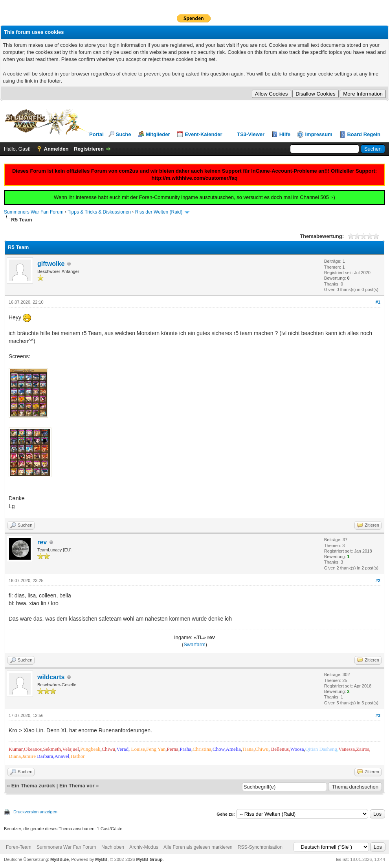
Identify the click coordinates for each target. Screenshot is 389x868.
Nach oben (113, 847)
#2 (378, 581)
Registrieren (89, 149)
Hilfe (285, 134)
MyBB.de (60, 859)
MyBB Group (149, 859)
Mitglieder (158, 134)
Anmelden (56, 149)
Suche (124, 134)
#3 (378, 715)
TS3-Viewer (251, 134)
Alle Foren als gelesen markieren (198, 847)
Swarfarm (194, 644)
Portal (96, 134)
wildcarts (51, 677)
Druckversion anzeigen (35, 812)
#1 (378, 302)
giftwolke (51, 264)
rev (42, 542)
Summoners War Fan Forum (34, 212)
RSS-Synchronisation (260, 847)
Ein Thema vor (77, 786)
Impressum (318, 134)
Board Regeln (364, 134)
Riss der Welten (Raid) (159, 212)
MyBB (101, 859)
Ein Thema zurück (33, 786)
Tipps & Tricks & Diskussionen (99, 212)
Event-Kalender (203, 134)
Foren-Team (19, 847)
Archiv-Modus (144, 847)
